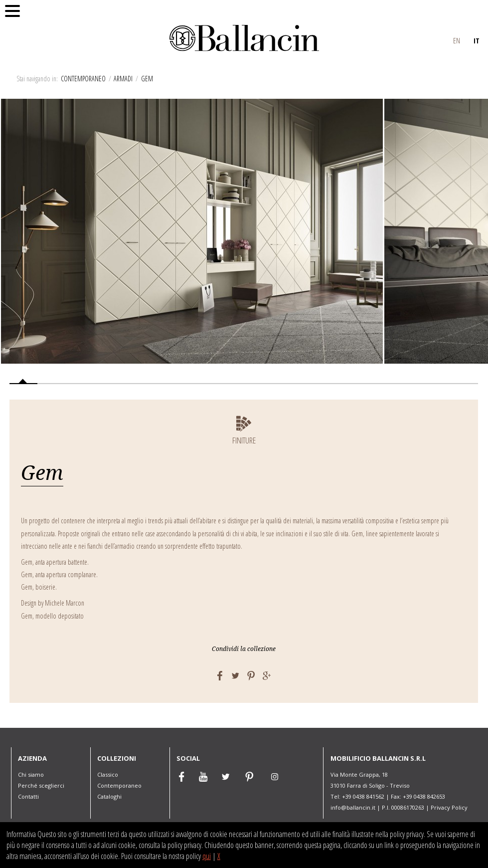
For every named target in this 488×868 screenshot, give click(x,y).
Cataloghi (109, 796)
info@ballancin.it (353, 807)
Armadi (123, 79)
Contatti (28, 796)
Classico (108, 774)
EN (457, 40)
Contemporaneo (83, 79)
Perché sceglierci (41, 785)
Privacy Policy (449, 807)
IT (477, 40)
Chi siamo (31, 774)
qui (207, 856)
